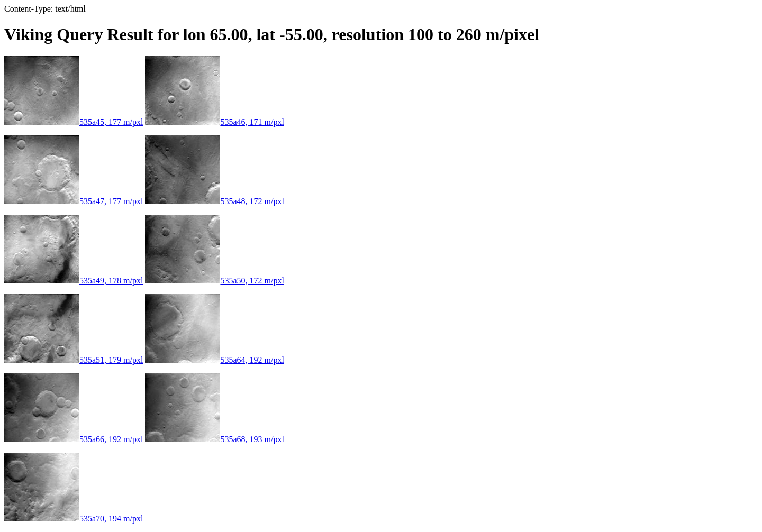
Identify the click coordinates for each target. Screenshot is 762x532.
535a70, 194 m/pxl (74, 519)
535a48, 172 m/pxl (214, 201)
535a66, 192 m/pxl (74, 439)
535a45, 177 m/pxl (74, 122)
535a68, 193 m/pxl (214, 439)
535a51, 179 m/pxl (74, 360)
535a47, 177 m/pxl (74, 201)
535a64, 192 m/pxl (214, 360)
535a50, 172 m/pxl (214, 281)
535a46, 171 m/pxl (214, 122)
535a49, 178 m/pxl (74, 281)
